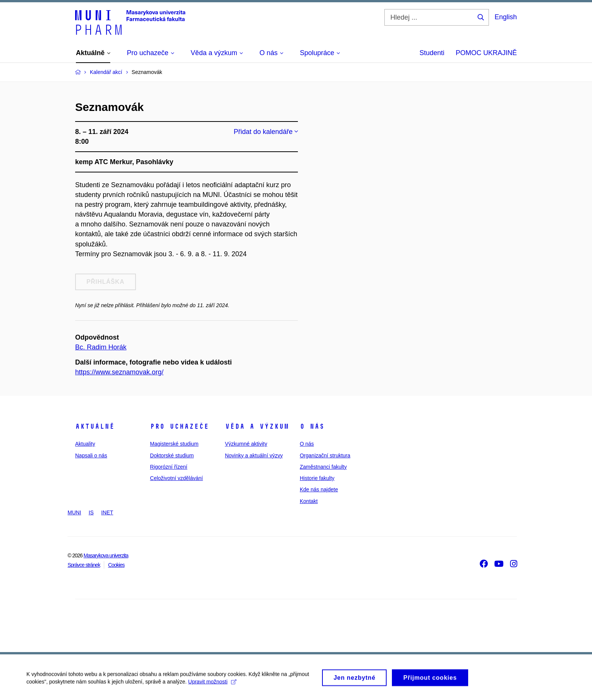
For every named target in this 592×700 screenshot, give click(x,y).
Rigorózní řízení (169, 467)
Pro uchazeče (179, 426)
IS (91, 512)
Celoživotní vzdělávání (176, 478)
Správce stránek (84, 565)
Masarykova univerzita (106, 555)
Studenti (432, 53)
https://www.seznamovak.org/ (119, 372)
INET (107, 512)
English (506, 17)
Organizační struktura (325, 455)
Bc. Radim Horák (101, 347)
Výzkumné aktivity (246, 444)
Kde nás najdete (319, 489)
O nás (312, 426)
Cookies (116, 565)
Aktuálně (95, 426)
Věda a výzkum (257, 426)
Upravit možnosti (212, 685)
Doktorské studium (172, 455)
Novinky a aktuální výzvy (254, 455)
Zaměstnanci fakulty (323, 467)
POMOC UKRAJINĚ (486, 53)
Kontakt (309, 501)
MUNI (74, 512)
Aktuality (85, 444)
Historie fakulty (317, 478)
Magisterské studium (174, 444)
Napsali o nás (91, 455)
